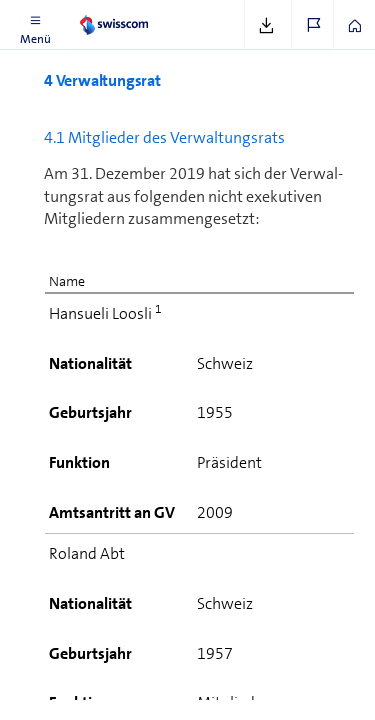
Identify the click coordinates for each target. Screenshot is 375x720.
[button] (35, 25)
